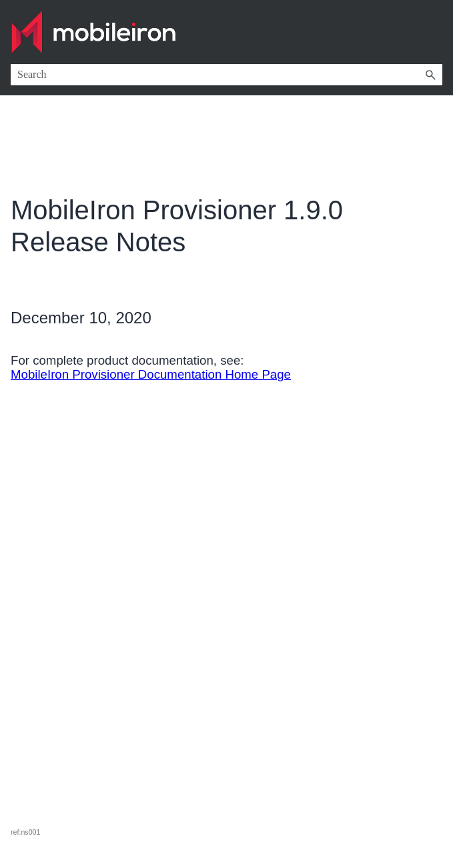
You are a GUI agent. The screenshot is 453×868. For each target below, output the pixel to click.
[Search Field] (226, 75)
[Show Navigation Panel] (435, 32)
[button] (430, 75)
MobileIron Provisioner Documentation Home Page (151, 374)
